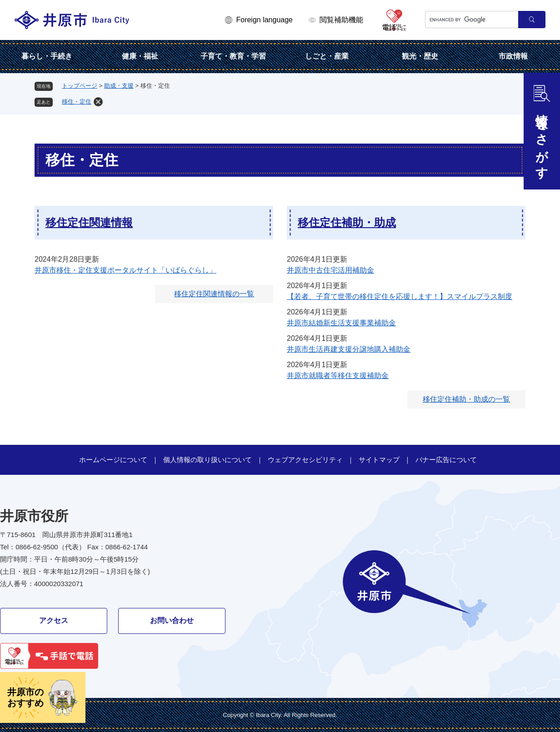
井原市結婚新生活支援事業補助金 (341, 323)
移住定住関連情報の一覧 (214, 294)
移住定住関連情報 (89, 222)
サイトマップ (379, 460)
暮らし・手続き (47, 56)
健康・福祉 (140, 56)
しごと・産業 (327, 56)
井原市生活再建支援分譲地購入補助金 (349, 349)
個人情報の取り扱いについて (207, 460)
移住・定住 (77, 102)
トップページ (80, 86)
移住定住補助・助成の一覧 (466, 399)
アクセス (54, 620)
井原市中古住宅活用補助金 (330, 270)
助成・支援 (119, 86)
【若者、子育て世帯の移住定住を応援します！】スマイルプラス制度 (400, 296)
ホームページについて (113, 460)
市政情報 (513, 56)
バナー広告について (446, 460)
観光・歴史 (420, 56)
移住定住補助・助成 (347, 222)
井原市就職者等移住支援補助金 (338, 376)
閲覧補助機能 (341, 20)
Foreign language (264, 20)
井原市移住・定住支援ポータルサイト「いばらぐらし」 (125, 270)
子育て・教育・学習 (233, 56)
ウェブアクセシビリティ (305, 460)
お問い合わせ (172, 620)
